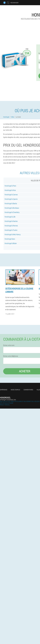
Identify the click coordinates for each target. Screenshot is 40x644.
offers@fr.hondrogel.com (8, 400)
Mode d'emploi (15, 390)
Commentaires (28, 390)
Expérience (4, 390)
